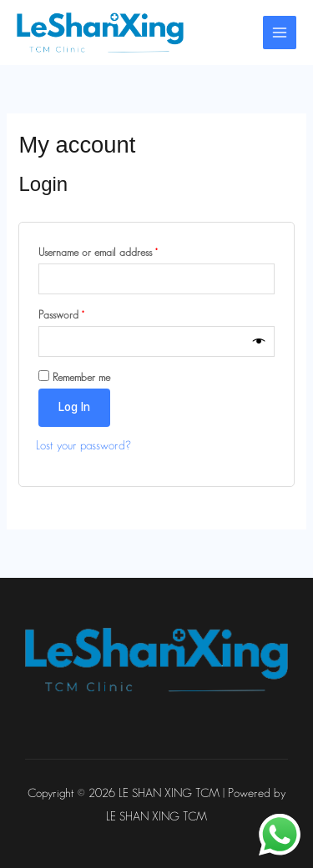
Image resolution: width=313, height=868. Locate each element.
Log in (74, 407)
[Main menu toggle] (280, 33)
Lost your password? (83, 446)
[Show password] (259, 342)
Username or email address (116, 250)
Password (79, 312)
